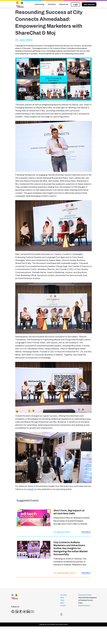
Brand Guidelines (84, 606)
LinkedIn (31, 489)
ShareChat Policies (85, 595)
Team (62, 600)
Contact (63, 606)
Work (62, 598)
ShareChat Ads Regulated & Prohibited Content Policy (87, 600)
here (71, 486)
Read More (86, 532)
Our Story (64, 595)
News (62, 603)
